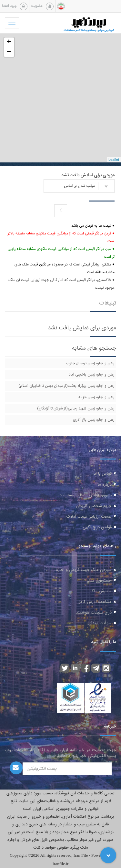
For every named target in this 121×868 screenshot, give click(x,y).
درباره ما (105, 485)
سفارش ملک (101, 591)
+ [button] (9, 42)
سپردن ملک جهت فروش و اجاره (84, 570)
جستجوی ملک (99, 581)
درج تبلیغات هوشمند (94, 613)
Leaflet (114, 160)
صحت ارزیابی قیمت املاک (89, 517)
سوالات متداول (99, 623)
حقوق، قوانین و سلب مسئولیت (85, 495)
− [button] (9, 52)
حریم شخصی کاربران (94, 506)
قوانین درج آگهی (97, 527)
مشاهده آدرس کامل (95, 602)
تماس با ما (103, 474)
